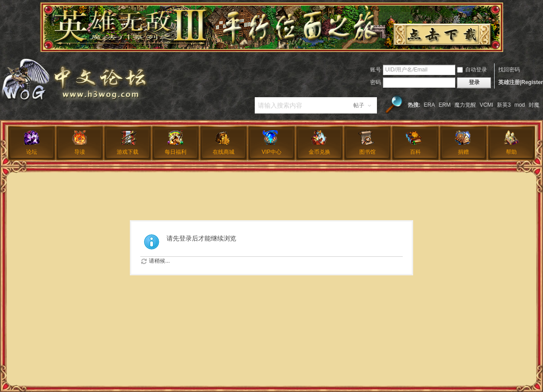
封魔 (534, 105)
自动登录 (472, 70)
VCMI (486, 105)
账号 (376, 70)
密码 (376, 82)
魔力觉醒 (465, 105)
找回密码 (509, 70)
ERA (430, 105)
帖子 (359, 105)
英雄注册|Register (521, 82)
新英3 (504, 105)
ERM (445, 105)
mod (520, 105)
